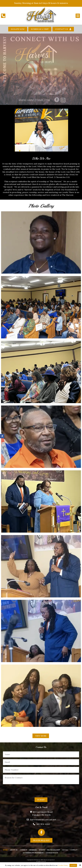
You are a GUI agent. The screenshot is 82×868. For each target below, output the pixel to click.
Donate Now (18, 29)
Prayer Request (41, 840)
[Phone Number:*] (41, 770)
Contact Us (61, 29)
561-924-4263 (43, 824)
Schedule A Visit (40, 29)
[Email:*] (41, 762)
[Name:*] (41, 754)
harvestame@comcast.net (43, 820)
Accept (73, 865)
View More (41, 736)
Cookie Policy (63, 865)
